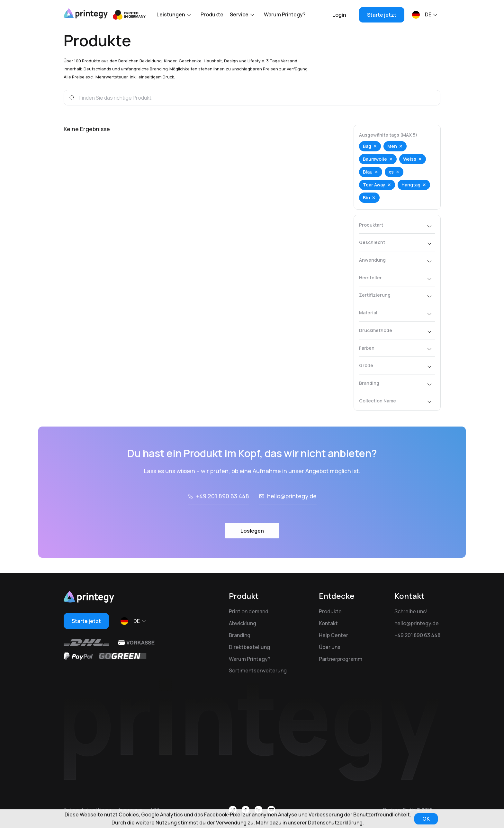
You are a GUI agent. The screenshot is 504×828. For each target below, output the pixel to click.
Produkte (212, 14)
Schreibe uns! (411, 611)
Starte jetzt (382, 15)
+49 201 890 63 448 (223, 514)
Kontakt (328, 623)
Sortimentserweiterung (258, 670)
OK (426, 819)
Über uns (330, 647)
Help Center (333, 635)
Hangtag (411, 185)
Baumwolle (375, 159)
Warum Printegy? (285, 14)
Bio (366, 198)
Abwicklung (243, 623)
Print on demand (249, 611)
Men (392, 146)
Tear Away (374, 185)
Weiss (410, 159)
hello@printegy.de (292, 514)
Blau (368, 172)
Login (339, 15)
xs (391, 172)
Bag (367, 146)
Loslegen (252, 549)
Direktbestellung (249, 647)
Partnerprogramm (341, 659)
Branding (240, 635)
